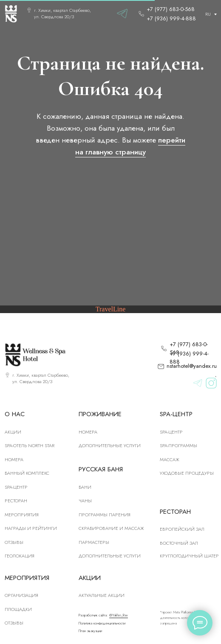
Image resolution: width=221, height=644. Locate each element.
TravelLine (111, 309)
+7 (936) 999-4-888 (171, 18)
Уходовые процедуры (187, 473)
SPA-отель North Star (30, 445)
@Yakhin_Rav (119, 615)
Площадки (18, 609)
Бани (85, 487)
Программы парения (105, 515)
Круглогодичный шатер (189, 556)
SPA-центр (16, 487)
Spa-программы (178, 445)
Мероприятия (22, 515)
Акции (13, 432)
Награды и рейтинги (31, 528)
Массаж (170, 459)
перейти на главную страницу (130, 146)
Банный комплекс (27, 473)
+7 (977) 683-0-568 (171, 9)
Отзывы (14, 542)
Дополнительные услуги (110, 445)
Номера (88, 432)
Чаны (85, 501)
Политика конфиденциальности (102, 623)
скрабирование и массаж (111, 528)
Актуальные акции (102, 595)
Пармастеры (94, 542)
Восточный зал (179, 543)
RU (208, 14)
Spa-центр (171, 432)
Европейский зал (182, 529)
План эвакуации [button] (90, 631)
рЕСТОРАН (16, 501)
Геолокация (20, 556)
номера (14, 459)
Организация (21, 595)
